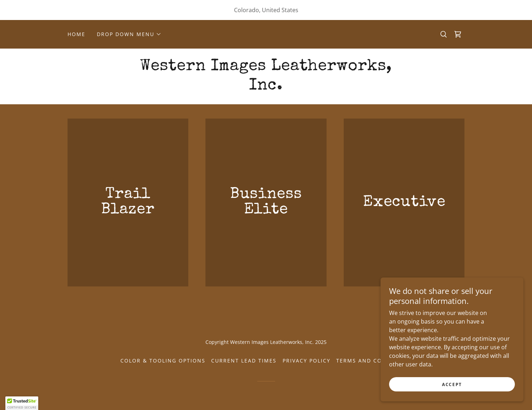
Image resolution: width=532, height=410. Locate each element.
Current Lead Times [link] (244, 361)
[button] (129, 34)
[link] (458, 34)
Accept (452, 384)
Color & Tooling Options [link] (163, 361)
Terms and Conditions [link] (374, 361)
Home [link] (76, 34)
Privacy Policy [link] (307, 361)
